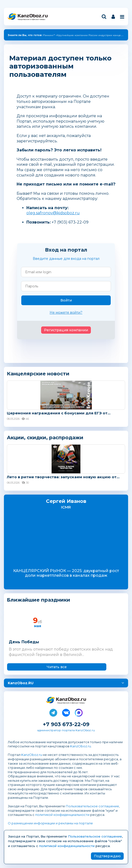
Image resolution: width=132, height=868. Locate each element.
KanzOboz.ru (81, 746)
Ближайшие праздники (38, 600)
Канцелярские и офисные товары (31, 19)
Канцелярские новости (38, 374)
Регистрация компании (66, 330)
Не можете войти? (66, 312)
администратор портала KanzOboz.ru (66, 730)
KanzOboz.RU (21, 683)
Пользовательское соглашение (92, 806)
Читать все (57, 667)
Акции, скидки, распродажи (45, 438)
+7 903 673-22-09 (66, 724)
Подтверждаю (107, 856)
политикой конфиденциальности (62, 815)
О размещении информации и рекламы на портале (50, 823)
